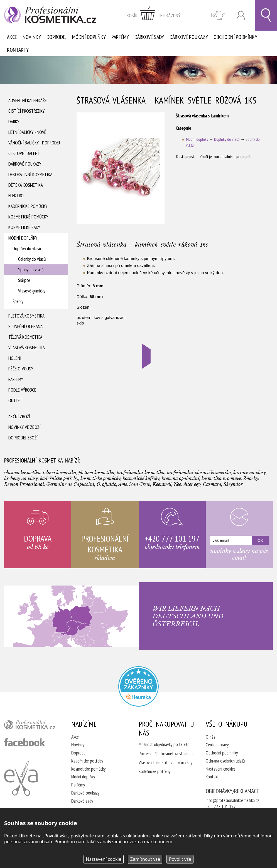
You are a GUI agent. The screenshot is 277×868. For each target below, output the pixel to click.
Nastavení (104, 859)
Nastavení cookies (221, 769)
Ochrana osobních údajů (225, 761)
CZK (218, 15)
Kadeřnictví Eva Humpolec (21, 778)
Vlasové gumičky (32, 291)
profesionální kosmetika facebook (25, 742)
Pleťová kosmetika (26, 316)
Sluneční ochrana (25, 326)
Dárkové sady (149, 37)
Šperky (18, 301)
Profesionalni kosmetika (138, 686)
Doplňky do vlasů (27, 249)
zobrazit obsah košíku (154, 15)
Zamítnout (145, 859)
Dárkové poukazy (189, 37)
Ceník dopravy (217, 745)
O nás (210, 737)
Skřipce (24, 280)
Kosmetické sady (24, 227)
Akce (12, 37)
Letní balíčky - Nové (27, 132)
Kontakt (212, 777)
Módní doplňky (89, 37)
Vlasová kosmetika (27, 348)
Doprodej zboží (23, 438)
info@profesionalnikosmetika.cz (232, 800)
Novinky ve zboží (24, 427)
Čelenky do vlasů (32, 259)
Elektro (16, 196)
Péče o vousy (21, 369)
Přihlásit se (241, 15)
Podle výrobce (22, 390)
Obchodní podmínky (235, 37)
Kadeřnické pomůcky (28, 206)
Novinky (32, 37)
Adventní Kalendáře (28, 100)
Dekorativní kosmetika (30, 174)
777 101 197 (225, 806)
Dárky (14, 122)
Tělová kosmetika (25, 337)
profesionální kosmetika (31, 726)
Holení (15, 358)
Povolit (180, 859)
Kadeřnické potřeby (87, 761)
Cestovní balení (24, 153)
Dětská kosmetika (26, 185)
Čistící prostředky (26, 111)
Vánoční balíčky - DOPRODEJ (34, 143)
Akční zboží (19, 417)
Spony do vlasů (31, 270)
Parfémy (120, 37)
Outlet (15, 400)
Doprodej (57, 37)
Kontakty (18, 50)
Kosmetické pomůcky (28, 217)
